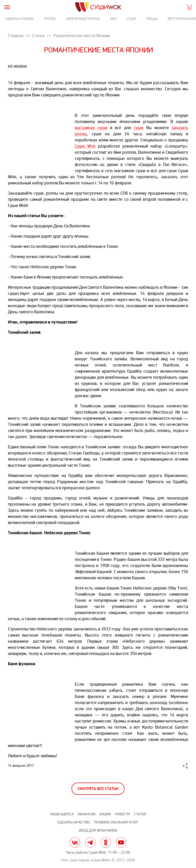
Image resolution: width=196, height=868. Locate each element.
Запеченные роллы (83, 19)
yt (121, 842)
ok (106, 842)
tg (90, 842)
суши (139, 128)
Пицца (152, 19)
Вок (113, 19)
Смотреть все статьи (98, 789)
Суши (131, 19)
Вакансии (87, 814)
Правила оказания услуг (116, 822)
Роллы (50, 19)
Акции (105, 814)
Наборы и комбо (19, 19)
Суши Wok (85, 146)
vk (75, 842)
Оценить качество (74, 822)
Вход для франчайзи (98, 831)
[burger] (7, 7)
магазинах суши (91, 128)
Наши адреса (62, 814)
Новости (122, 814)
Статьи (140, 814)
